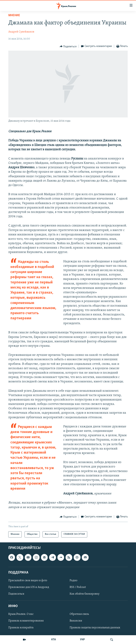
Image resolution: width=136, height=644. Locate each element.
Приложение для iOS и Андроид (29, 587)
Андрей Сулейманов (21, 32)
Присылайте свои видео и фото (28, 581)
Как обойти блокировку (85, 594)
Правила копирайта (21, 627)
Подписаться (16, 594)
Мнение (14, 15)
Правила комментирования (26, 621)
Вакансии (76, 621)
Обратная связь (79, 614)
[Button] (68, 46)
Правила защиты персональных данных (95, 627)
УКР (82, 640)
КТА (54, 640)
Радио (73, 581)
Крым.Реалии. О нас (21, 614)
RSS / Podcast (78, 587)
